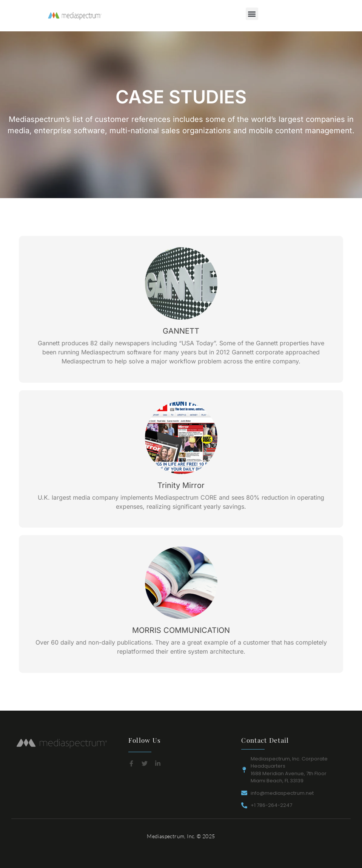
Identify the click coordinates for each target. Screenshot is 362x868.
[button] (252, 14)
